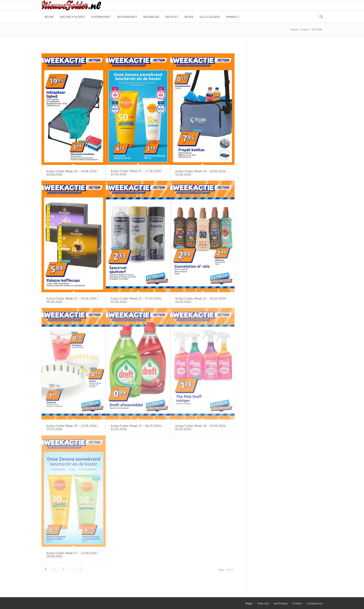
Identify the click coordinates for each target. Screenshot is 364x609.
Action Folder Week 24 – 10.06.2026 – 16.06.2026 (201, 173)
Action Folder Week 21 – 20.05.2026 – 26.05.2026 (201, 300)
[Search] (319, 17)
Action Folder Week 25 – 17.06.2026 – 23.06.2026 (137, 173)
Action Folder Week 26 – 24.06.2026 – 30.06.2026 (73, 173)
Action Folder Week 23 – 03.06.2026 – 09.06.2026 (73, 300)
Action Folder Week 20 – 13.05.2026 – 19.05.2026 (73, 427)
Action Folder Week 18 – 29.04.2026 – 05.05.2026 (201, 427)
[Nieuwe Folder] (73, 5)
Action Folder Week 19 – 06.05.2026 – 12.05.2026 (137, 427)
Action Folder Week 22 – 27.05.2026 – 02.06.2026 (137, 300)
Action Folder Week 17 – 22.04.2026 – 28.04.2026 (73, 555)
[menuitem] (49, 17)
